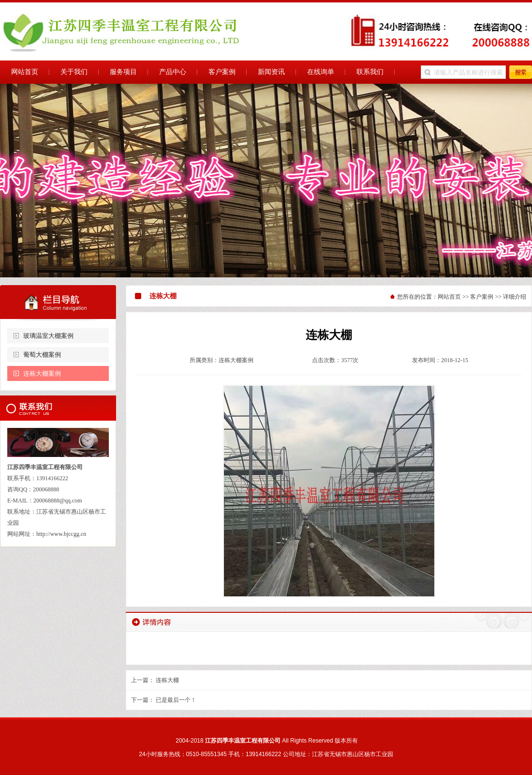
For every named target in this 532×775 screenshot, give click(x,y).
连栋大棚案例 (42, 373)
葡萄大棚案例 (42, 355)
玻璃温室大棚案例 (48, 336)
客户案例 (482, 297)
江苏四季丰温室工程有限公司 (266, 181)
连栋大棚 (167, 680)
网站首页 (449, 297)
